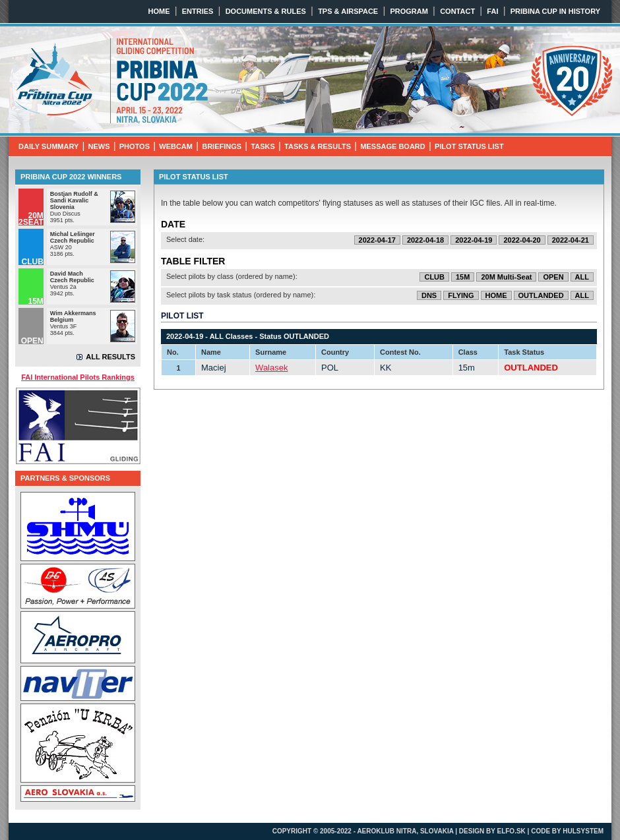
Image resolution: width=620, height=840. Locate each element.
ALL (582, 277)
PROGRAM (409, 11)
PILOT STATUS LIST (469, 146)
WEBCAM (176, 146)
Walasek (271, 368)
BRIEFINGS (222, 146)
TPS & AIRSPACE (348, 11)
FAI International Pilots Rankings (78, 377)
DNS (429, 295)
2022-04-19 (474, 240)
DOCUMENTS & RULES (266, 11)
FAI (492, 11)
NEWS (99, 146)
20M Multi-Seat (506, 277)
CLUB (434, 277)
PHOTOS (135, 146)
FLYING (461, 295)
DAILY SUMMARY (48, 146)
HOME (159, 11)
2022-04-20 (522, 240)
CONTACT (457, 11)
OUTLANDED (541, 295)
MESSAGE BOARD (392, 146)
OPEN (553, 277)
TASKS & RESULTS (318, 146)
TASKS (263, 146)
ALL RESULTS (110, 357)
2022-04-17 (377, 240)
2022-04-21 (571, 240)
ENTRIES (198, 11)
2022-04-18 (425, 240)
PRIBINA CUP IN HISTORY (555, 11)
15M (463, 277)
